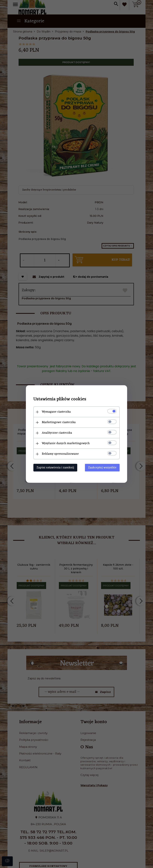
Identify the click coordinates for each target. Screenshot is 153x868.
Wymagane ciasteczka (56, 412)
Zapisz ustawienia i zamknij (55, 468)
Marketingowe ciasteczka (59, 422)
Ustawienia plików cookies (60, 399)
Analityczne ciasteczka (57, 433)
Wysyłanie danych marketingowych (66, 443)
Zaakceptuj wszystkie (102, 468)
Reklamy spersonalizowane (60, 454)
